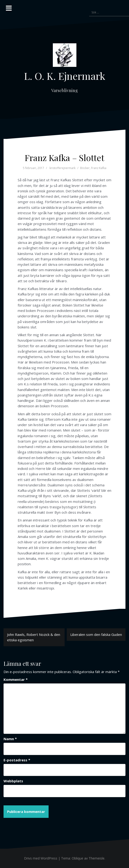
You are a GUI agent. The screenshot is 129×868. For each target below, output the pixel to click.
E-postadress (17, 760)
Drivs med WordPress (41, 858)
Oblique (77, 858)
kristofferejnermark (62, 168)
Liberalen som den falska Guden (96, 634)
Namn (10, 739)
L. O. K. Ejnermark (65, 76)
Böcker (85, 168)
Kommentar (16, 679)
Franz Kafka (99, 168)
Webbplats (13, 781)
